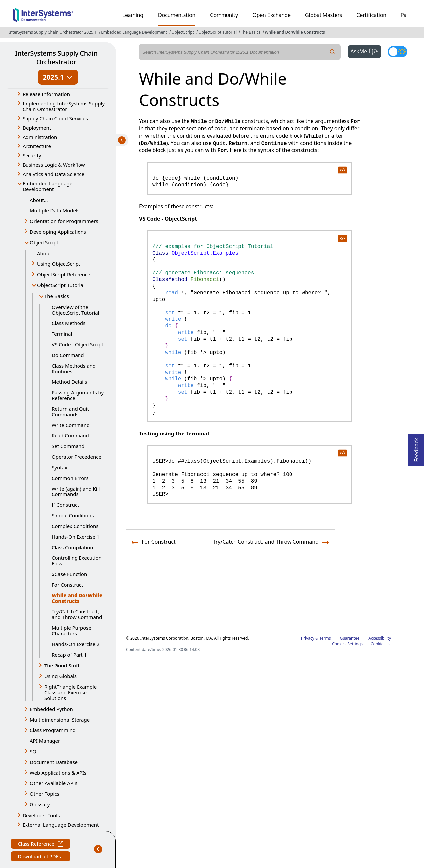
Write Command (71, 425)
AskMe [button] (366, 51)
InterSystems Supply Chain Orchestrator (56, 58)
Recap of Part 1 (69, 655)
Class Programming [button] (53, 730)
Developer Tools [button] (41, 815)
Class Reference (40, 845)
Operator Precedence (77, 457)
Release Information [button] (46, 94)
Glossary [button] (40, 804)
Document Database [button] (54, 762)
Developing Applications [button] (58, 232)
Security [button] (32, 155)
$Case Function (69, 574)
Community (224, 15)
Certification (371, 15)
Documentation (177, 15)
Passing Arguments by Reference (78, 395)
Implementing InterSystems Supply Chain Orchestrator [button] (64, 106)
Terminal (62, 334)
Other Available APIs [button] (53, 783)
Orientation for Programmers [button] (64, 221)
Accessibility (380, 638)
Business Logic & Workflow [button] (54, 165)
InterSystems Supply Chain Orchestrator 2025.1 (53, 32)
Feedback (416, 448)
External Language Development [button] (61, 825)
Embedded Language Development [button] (47, 186)
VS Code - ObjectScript (78, 344)
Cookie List (381, 644)
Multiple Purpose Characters (72, 631)
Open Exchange (271, 15)
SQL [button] (34, 751)
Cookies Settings (347, 644)
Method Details (69, 382)
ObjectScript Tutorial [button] (61, 285)
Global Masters (323, 15)
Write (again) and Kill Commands (76, 491)
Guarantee (350, 638)
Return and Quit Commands (70, 411)
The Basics (251, 32)
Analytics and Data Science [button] (53, 174)
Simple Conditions (73, 515)
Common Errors (70, 478)
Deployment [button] (37, 128)
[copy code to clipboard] (342, 170)
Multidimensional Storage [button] (60, 720)
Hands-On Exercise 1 (76, 537)
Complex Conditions (75, 526)
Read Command (70, 435)
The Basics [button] (57, 296)
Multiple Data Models (55, 210)
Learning (133, 15)
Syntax (59, 467)
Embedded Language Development (134, 32)
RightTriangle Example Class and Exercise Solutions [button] (71, 692)
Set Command (68, 446)
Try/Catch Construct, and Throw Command (77, 614)
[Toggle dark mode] (397, 52)
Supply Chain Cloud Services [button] (55, 118)
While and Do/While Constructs (295, 32)
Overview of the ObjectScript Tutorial (76, 310)
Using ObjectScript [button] (59, 264)
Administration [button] (40, 137)
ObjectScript (183, 32)
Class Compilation (73, 547)
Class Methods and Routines (74, 368)
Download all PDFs (40, 857)
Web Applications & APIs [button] (58, 773)
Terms (325, 638)
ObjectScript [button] (44, 242)
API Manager (45, 741)
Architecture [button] (37, 146)
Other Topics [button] (45, 794)
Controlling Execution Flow (77, 561)
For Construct (67, 585)
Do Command (68, 355)
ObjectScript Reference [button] (64, 274)
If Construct (65, 505)
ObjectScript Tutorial (217, 32)
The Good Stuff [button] (62, 665)
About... (39, 200)
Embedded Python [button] (51, 709)
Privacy (308, 638)
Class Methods (69, 323)
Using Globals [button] (60, 676)
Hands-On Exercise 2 (76, 644)
